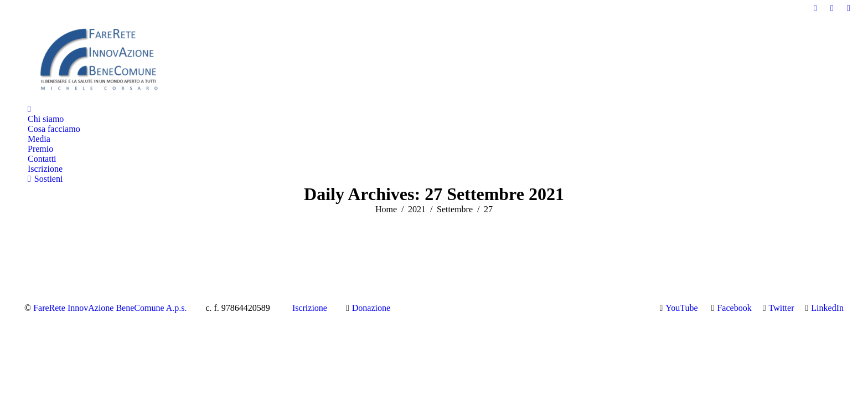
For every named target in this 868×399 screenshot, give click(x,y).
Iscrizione (310, 308)
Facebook (734, 308)
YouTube (681, 308)
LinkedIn (827, 308)
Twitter (782, 308)
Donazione (371, 308)
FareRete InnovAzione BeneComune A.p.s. (110, 308)
